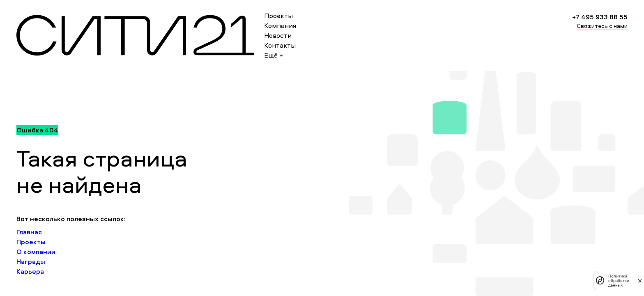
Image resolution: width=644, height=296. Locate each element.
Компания (280, 25)
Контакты (280, 45)
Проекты (278, 16)
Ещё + (274, 55)
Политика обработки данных (619, 281)
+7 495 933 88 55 (600, 17)
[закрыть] (640, 280)
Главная (29, 232)
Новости (278, 35)
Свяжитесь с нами (602, 26)
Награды (31, 261)
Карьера (30, 271)
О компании (36, 252)
